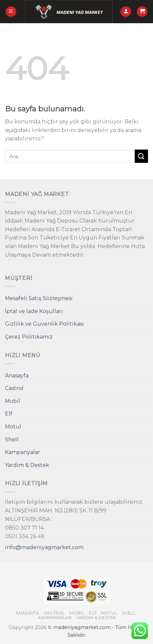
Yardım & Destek (27, 465)
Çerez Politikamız (29, 337)
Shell (12, 440)
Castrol (14, 388)
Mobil (13, 401)
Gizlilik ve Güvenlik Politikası (44, 324)
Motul (13, 427)
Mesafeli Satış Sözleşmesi (39, 298)
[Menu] (11, 12)
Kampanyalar (23, 452)
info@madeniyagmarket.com (44, 547)
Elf (9, 414)
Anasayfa (17, 376)
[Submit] (141, 156)
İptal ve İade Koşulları (34, 311)
